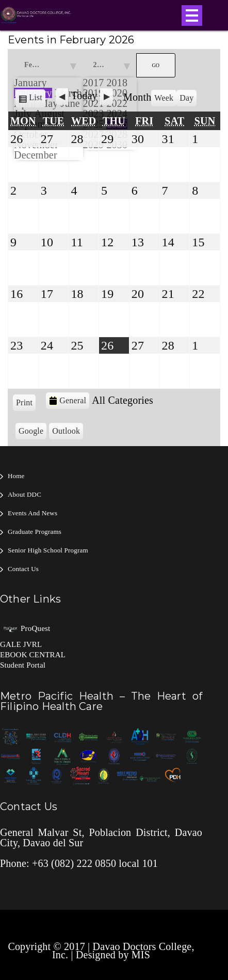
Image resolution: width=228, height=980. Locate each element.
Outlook (68, 432)
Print (26, 402)
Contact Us (23, 569)
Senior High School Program (48, 550)
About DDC (25, 494)
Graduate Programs (35, 532)
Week (164, 98)
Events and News (32, 513)
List (37, 99)
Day (186, 98)
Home (16, 476)
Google (32, 432)
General (68, 401)
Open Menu (192, 15)
